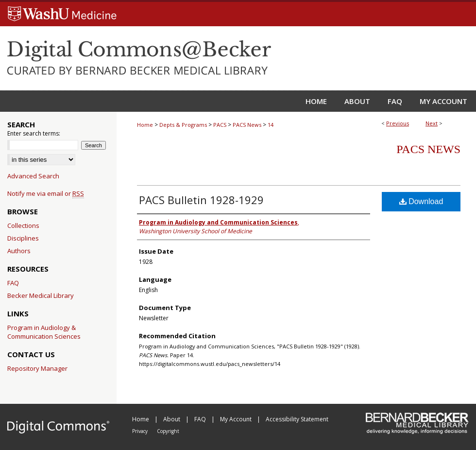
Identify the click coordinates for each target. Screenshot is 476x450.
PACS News (247, 125)
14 (271, 125)
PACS (220, 125)
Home (145, 125)
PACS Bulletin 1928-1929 (201, 200)
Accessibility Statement (297, 419)
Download (421, 201)
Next (432, 123)
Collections (23, 225)
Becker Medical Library (41, 295)
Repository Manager (37, 368)
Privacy (141, 431)
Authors (19, 251)
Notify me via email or (46, 193)
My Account (237, 419)
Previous (398, 123)
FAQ (13, 283)
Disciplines (23, 238)
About (172, 419)
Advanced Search (33, 176)
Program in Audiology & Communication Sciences (44, 332)
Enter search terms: (34, 133)
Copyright (168, 431)
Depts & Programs (183, 125)
